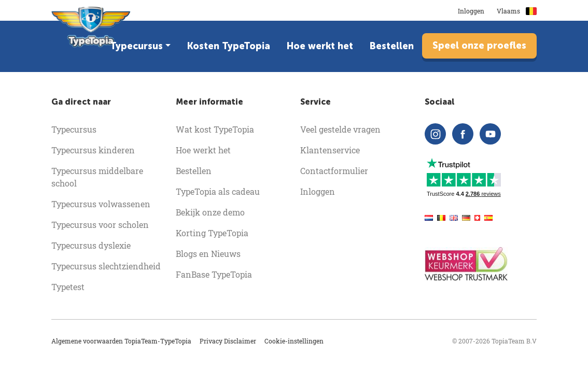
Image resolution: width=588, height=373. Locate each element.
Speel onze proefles (479, 46)
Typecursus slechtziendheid (106, 266)
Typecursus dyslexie (91, 245)
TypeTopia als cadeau (218, 191)
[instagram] (435, 134)
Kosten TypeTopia (229, 46)
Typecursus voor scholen (100, 225)
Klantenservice (330, 150)
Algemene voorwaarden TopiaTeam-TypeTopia (121, 341)
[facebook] (463, 134)
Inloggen (471, 11)
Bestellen (392, 46)
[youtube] (490, 134)
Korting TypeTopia (212, 233)
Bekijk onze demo (210, 212)
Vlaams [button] (517, 11)
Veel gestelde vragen (340, 129)
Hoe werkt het (320, 46)
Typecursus (136, 46)
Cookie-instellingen (294, 341)
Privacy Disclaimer (228, 341)
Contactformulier (334, 171)
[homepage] (91, 31)
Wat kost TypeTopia (215, 129)
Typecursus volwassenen (101, 204)
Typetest (68, 287)
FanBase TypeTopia (214, 274)
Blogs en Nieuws (208, 254)
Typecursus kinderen (93, 150)
